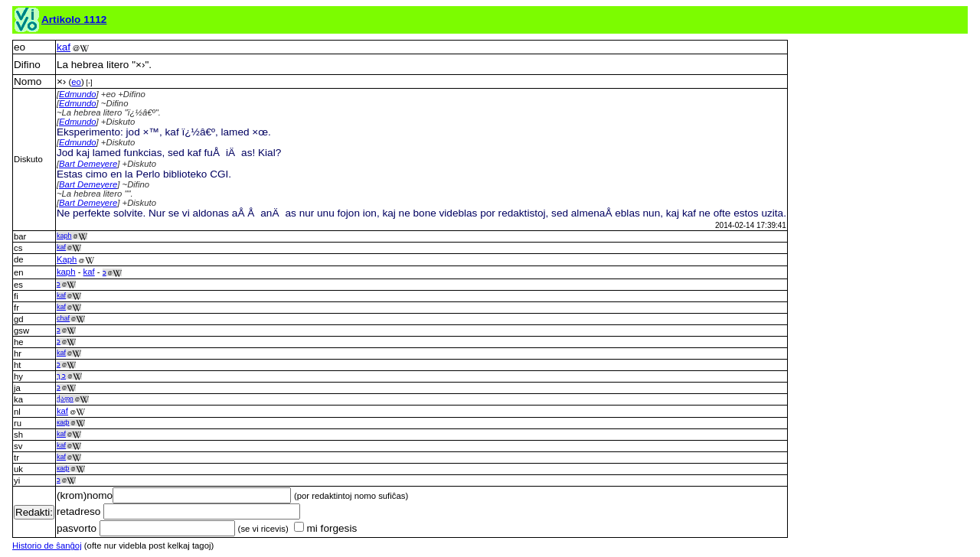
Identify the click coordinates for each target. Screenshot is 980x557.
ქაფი (65, 399)
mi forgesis (325, 528)
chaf (63, 318)
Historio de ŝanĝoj (47, 546)
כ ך (62, 376)
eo (76, 82)
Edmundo (78, 94)
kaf (64, 47)
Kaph (67, 259)
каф (63, 422)
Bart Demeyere (88, 164)
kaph (64, 236)
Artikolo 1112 (74, 20)
